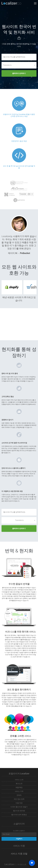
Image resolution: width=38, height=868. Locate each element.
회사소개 (19, 784)
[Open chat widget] (32, 863)
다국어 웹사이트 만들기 (19, 807)
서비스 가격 (19, 791)
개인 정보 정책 (19, 799)
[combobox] (19, 65)
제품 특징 (19, 787)
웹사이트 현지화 (19, 811)
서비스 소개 (19, 780)
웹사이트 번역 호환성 (19, 815)
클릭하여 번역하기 (19, 73)
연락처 (19, 795)
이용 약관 (19, 803)
